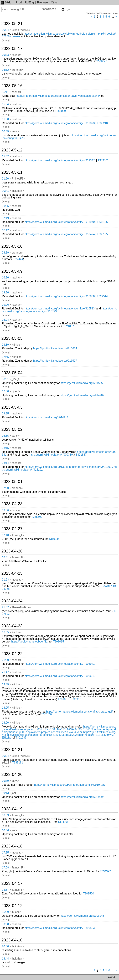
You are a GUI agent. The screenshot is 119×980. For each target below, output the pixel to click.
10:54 (5, 30)
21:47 (5, 672)
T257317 (107, 586)
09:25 (5, 413)
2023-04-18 (12, 846)
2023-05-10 (12, 246)
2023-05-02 (12, 429)
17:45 (5, 357)
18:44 (5, 959)
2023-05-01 (12, 482)
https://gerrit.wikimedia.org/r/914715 (46, 417)
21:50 (5, 660)
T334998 (63, 822)
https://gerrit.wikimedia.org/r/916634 (55, 348)
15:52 (5, 156)
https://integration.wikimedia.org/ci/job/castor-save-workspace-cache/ (58, 96)
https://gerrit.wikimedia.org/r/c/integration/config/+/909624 (60, 676)
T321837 (68, 326)
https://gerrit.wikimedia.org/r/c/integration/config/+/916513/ (60, 309)
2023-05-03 (12, 407)
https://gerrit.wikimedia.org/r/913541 (46, 467)
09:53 (5, 55)
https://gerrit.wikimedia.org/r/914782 (82, 395)
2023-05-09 (12, 271)
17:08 (5, 868)
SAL (6, 2)
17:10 (5, 535)
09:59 (5, 781)
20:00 (5, 946)
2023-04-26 (12, 551)
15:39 (5, 912)
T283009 (60, 111)
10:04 (5, 756)
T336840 (102, 61)
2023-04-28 (12, 504)
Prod (19, 2)
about (111, 977)
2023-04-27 (12, 529)
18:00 (5, 723)
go (68, 9)
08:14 (5, 463)
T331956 (76, 699)
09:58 (5, 924)
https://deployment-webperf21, (30, 642)
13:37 (5, 890)
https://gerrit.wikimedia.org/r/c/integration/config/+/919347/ (60, 160)
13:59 (5, 815)
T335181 (17, 763)
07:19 (5, 218)
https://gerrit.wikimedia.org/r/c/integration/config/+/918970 (60, 222)
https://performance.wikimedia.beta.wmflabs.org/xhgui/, (80, 712)
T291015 (58, 642)
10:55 (5, 131)
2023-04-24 (12, 601)
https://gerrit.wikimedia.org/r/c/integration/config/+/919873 (60, 123)
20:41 (5, 191)
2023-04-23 (12, 626)
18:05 (5, 708)
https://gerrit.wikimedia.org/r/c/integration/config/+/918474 (60, 234)
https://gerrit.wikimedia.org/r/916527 (55, 361)
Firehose (42, 2)
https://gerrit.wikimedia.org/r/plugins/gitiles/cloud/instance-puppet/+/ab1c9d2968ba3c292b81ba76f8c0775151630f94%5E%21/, (59, 735)
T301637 (63, 699)
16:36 (5, 278)
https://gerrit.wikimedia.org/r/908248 (82, 916)
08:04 (5, 320)
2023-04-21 (12, 750)
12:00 (5, 391)
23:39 (5, 345)
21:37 (5, 607)
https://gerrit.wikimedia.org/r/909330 (51, 455)
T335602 (37, 517)
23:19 (5, 253)
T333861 (103, 160)
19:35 (5, 684)
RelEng (29, 2)
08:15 (5, 448)
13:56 (5, 293)
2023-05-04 (12, 373)
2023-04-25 (12, 573)
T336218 (102, 123)
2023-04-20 (12, 774)
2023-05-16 (12, 86)
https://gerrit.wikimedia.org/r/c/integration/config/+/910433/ (70, 785)
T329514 (102, 296)
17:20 (5, 488)
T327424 (18, 259)
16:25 (5, 206)
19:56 (5, 510)
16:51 (5, 557)
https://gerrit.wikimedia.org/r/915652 (82, 383)
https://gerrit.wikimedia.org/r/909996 (82, 797)
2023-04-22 (12, 654)
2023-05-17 (12, 49)
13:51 (5, 379)
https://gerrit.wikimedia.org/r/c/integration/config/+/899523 (60, 928)
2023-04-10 (12, 940)
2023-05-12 (12, 150)
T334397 (105, 871)
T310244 (54, 539)
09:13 (5, 793)
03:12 (5, 70)
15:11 (5, 92)
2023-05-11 (12, 172)
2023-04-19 (12, 809)
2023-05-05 (12, 338)
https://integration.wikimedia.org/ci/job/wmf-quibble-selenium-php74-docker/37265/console (59, 35)
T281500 (88, 894)
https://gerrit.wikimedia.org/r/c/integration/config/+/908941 (60, 664)
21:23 (5, 580)
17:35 (5, 853)
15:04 (5, 104)
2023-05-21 (12, 24)
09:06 (5, 305)
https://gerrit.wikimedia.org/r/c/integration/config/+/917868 (60, 296)
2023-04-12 (12, 906)
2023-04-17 (12, 883)
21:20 (5, 179)
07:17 (5, 230)
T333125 (102, 222)
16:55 (5, 436)
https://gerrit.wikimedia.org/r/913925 (91, 467)
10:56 (5, 830)
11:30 (5, 119)
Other (54, 2)
